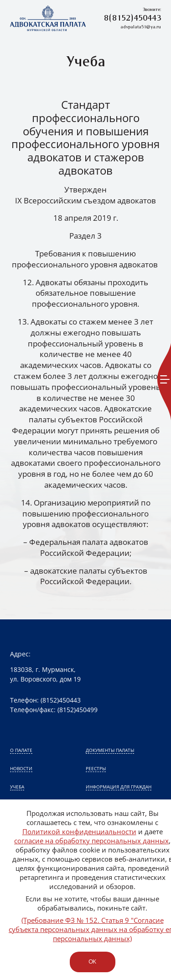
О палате (21, 750)
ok (92, 961)
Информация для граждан (119, 787)
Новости (21, 768)
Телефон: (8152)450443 (45, 700)
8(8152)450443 (132, 19)
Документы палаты (110, 750)
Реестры (96, 768)
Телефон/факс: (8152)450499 (54, 710)
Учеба (17, 787)
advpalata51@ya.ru (141, 27)
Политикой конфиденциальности (79, 831)
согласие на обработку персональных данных (91, 841)
